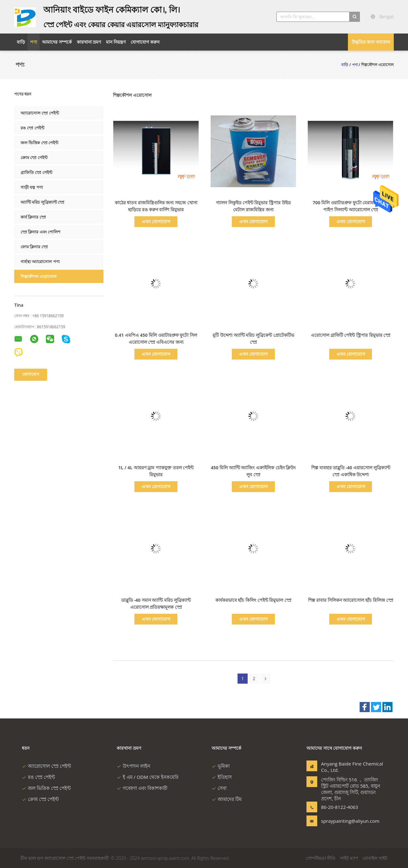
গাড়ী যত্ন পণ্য (32, 187)
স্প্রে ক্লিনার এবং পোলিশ (40, 232)
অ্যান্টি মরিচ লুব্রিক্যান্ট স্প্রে (42, 202)
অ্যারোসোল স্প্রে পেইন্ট (40, 113)
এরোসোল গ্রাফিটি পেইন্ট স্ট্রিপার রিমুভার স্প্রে (351, 335)
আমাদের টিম (227, 799)
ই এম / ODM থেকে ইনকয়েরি (148, 777)
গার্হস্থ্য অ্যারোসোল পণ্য (40, 262)
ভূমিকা (221, 766)
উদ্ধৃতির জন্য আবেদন (371, 42)
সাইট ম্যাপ (349, 858)
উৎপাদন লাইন (133, 766)
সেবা (219, 788)
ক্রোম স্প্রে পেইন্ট (34, 157)
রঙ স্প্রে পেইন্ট (32, 128)
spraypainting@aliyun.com (341, 821)
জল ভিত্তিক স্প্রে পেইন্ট (39, 143)
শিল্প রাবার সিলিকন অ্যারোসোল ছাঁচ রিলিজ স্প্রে (351, 600)
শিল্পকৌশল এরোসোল (39, 276)
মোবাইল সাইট (375, 858)
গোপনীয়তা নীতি (321, 858)
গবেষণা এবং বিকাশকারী (142, 788)
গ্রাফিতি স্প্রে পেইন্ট (36, 172)
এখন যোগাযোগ (156, 222)
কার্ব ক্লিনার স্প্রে (33, 217)
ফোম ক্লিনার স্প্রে (34, 247)
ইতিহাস (222, 777)
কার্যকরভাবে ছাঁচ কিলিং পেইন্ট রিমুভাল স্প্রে (253, 600)
